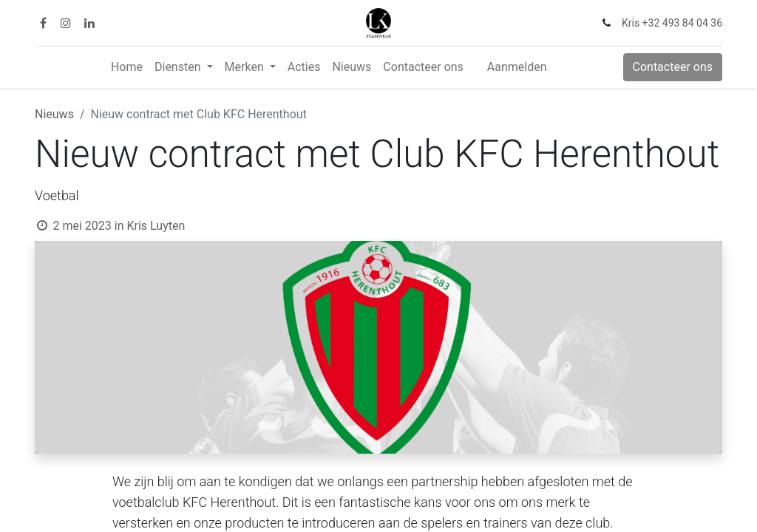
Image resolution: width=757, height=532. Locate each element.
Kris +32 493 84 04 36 (672, 23)
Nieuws (54, 114)
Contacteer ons (673, 67)
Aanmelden (517, 67)
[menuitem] (127, 67)
